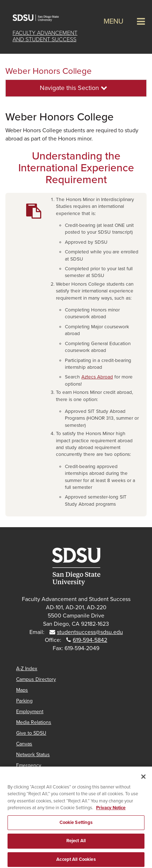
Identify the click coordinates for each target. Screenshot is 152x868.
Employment (30, 712)
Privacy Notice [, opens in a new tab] (111, 811)
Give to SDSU (31, 733)
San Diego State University (39, 18)
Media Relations (34, 722)
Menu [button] (113, 22)
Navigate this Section (73, 88)
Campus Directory (36, 679)
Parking (24, 701)
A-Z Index (27, 669)
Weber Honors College (49, 71)
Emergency (29, 765)
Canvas (24, 744)
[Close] (143, 779)
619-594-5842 (90, 640)
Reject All (76, 844)
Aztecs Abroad (97, 377)
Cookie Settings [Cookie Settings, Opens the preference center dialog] (76, 825)
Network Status (33, 755)
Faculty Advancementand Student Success (45, 36)
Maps (22, 690)
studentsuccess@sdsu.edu (90, 632)
